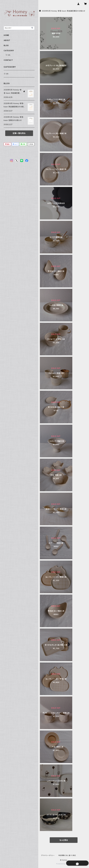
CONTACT (8, 60)
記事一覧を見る (19, 133)
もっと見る (64, 840)
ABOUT (7, 40)
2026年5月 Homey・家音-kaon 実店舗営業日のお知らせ (62, 11)
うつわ (8, 55)
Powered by (64, 864)
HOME (6, 35)
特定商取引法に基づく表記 (67, 855)
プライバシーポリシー (48, 855)
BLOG (6, 45)
